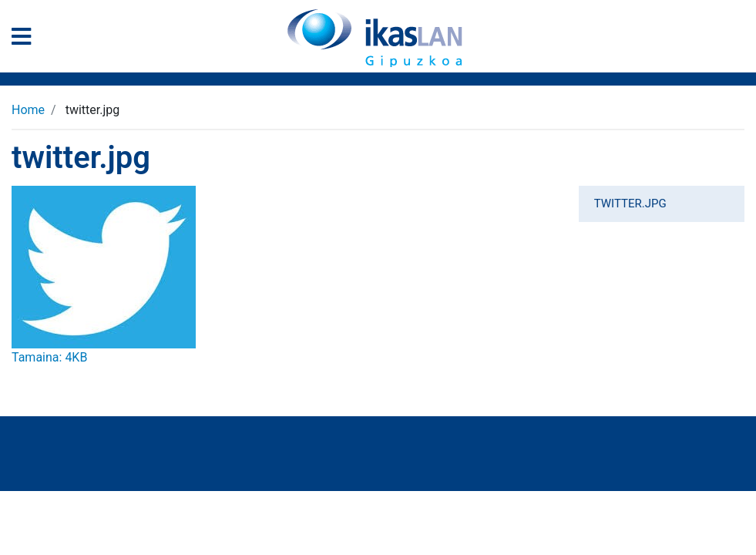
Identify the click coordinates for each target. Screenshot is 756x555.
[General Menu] (26, 40)
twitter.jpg (630, 203)
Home (28, 110)
